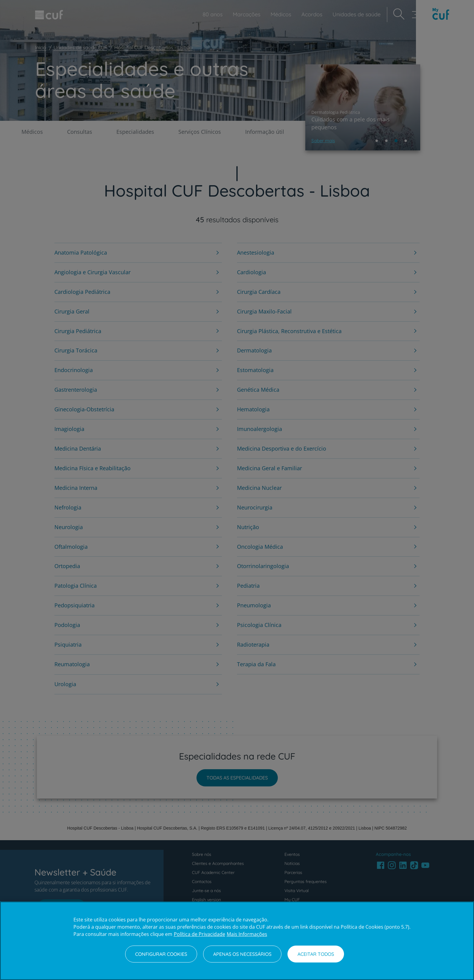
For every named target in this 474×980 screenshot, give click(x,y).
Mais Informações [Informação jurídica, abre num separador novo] (247, 934)
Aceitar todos (316, 954)
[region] (237, 941)
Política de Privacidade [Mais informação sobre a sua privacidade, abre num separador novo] (200, 934)
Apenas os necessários (242, 954)
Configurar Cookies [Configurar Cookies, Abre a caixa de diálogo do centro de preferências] (161, 954)
